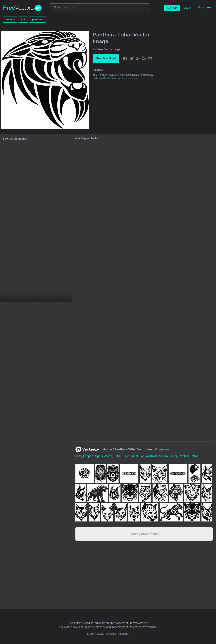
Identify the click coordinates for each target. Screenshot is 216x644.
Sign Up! (172, 8)
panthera (38, 19)
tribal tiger (121, 456)
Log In (188, 8)
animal (10, 19)
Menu (201, 8)
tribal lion (137, 456)
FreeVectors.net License (116, 78)
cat (23, 19)
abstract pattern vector (161, 456)
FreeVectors (23, 8)
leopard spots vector (98, 456)
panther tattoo (189, 456)
